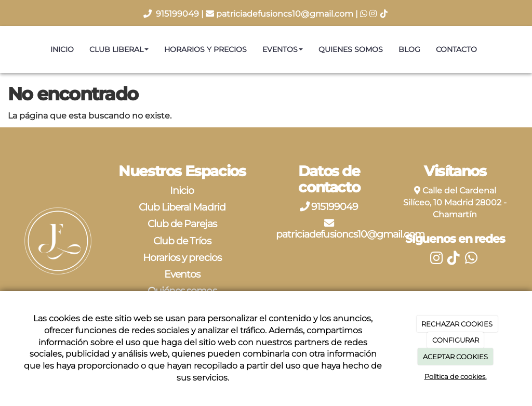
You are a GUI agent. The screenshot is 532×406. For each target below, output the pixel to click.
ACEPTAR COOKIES (455, 357)
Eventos (283, 49)
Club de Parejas (182, 224)
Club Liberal (119, 49)
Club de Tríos (182, 241)
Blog (409, 49)
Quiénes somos (182, 291)
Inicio (62, 49)
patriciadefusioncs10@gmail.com (285, 14)
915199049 (178, 14)
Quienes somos (351, 49)
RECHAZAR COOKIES (457, 324)
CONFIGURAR (456, 340)
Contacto (456, 49)
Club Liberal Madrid (182, 207)
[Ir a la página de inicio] (5, 49)
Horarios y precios (205, 49)
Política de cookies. (456, 376)
